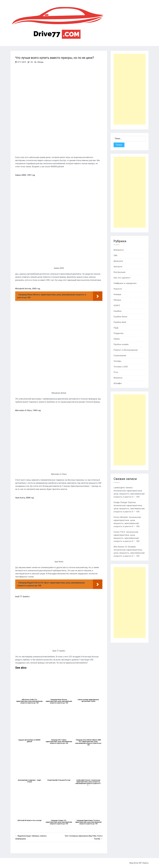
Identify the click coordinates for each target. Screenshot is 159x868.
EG (32, 62)
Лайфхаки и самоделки (125, 283)
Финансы (118, 378)
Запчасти (118, 267)
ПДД (116, 328)
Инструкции (119, 272)
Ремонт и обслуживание (126, 350)
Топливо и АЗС (121, 367)
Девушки (118, 261)
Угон (116, 372)
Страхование (120, 356)
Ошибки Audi (120, 322)
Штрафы (118, 383)
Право (117, 339)
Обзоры (40, 62)
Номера (117, 294)
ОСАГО (117, 306)
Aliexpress (119, 250)
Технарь (118, 361)
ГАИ (115, 255)
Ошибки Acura (120, 317)
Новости (118, 289)
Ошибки (118, 311)
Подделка (118, 333)
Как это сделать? (122, 278)
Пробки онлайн (121, 344)
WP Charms (144, 863)
